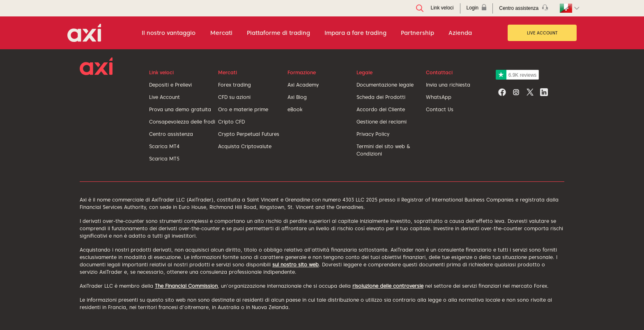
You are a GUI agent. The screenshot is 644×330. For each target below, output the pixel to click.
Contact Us (440, 109)
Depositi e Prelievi (170, 85)
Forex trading (235, 85)
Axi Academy (303, 85)
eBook (295, 109)
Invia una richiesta (448, 85)
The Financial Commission (186, 286)
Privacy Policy (373, 134)
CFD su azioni (234, 97)
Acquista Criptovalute (245, 146)
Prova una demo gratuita (180, 109)
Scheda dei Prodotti (381, 97)
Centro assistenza (171, 134)
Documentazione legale (385, 85)
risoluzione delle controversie (388, 286)
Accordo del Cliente (381, 109)
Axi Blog (297, 97)
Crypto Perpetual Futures (249, 134)
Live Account (542, 33)
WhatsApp (439, 97)
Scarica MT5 (164, 159)
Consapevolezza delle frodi (182, 122)
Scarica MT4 (164, 146)
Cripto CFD (231, 122)
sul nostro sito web (296, 265)
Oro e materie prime (243, 109)
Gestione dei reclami (382, 122)
